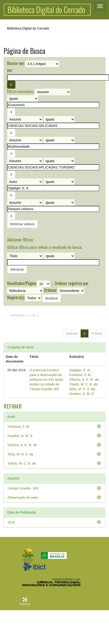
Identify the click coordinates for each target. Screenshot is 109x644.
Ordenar (50, 290)
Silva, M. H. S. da (82, 389)
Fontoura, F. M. (80, 375)
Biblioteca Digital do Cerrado (28, 28)
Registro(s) (16, 298)
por (10, 70)
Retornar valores (22, 224)
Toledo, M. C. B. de (83, 384)
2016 (11, 522)
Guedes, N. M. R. (82, 394)
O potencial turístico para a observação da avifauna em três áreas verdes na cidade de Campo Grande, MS (46, 380)
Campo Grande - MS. (23, 488)
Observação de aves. (23, 497)
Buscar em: (16, 63)
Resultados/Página (22, 283)
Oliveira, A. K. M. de (84, 380)
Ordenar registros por (71, 283)
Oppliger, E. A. (80, 370)
